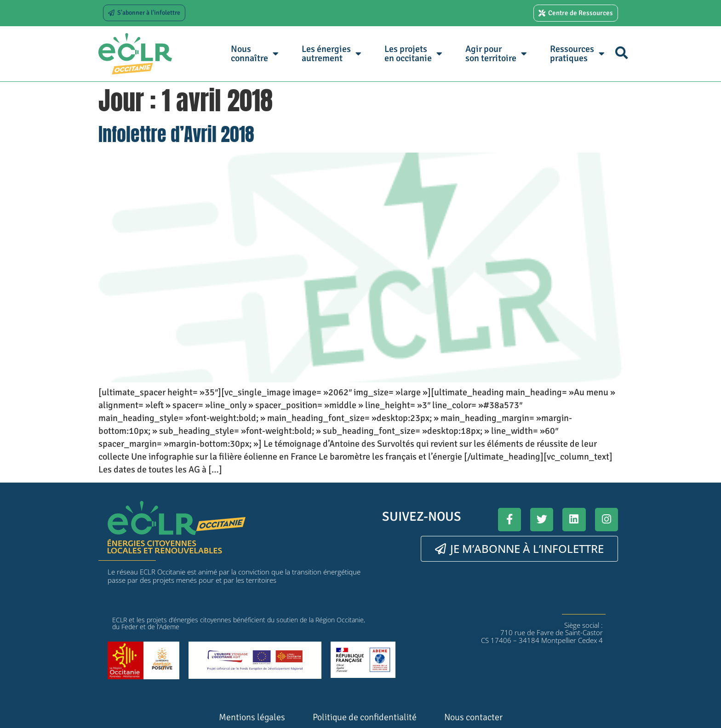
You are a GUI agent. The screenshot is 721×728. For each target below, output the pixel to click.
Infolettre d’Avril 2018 (176, 134)
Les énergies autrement (332, 54)
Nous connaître (255, 54)
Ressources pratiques (577, 54)
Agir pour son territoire (496, 54)
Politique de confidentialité (365, 717)
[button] (621, 53)
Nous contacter (473, 717)
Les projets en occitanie (413, 54)
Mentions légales (252, 717)
